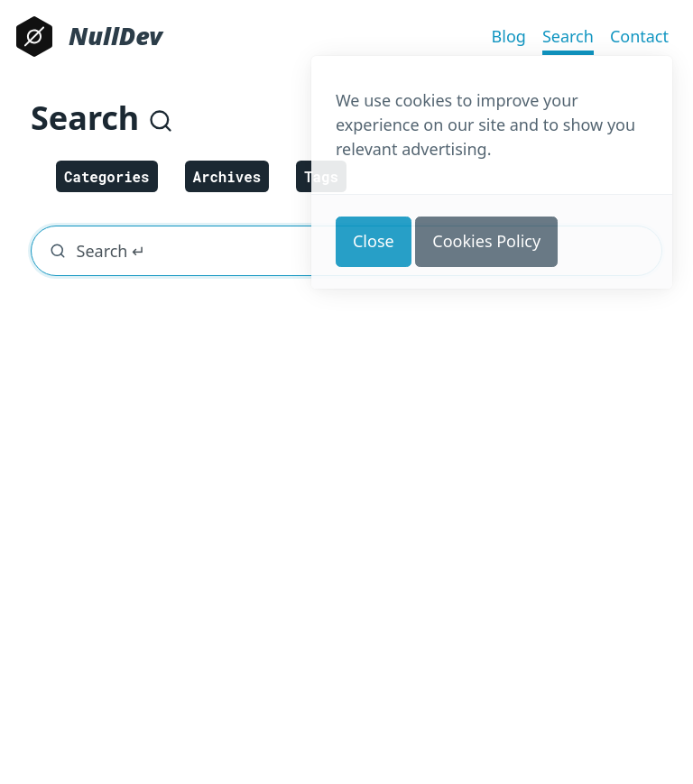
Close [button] (374, 241)
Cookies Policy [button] (486, 241)
